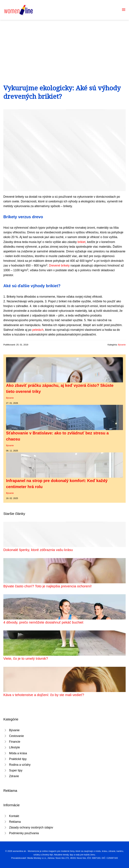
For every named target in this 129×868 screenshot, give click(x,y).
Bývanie (122, 345)
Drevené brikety (59, 265)
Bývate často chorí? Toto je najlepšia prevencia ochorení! (48, 586)
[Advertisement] (64, 45)
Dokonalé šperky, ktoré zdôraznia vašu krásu (38, 550)
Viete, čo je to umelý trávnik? (26, 658)
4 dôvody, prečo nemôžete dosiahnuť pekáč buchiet (43, 622)
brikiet (82, 242)
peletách (38, 330)
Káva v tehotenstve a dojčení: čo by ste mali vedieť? (44, 695)
